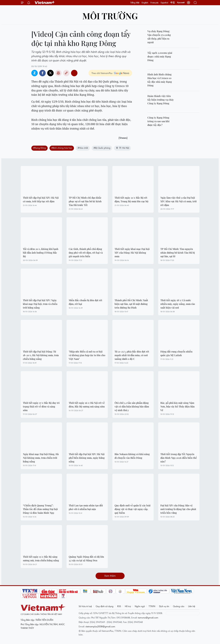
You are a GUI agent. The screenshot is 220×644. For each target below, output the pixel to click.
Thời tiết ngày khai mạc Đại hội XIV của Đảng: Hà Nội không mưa (132, 253)
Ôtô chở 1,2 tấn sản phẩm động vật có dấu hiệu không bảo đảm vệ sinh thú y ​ (132, 406)
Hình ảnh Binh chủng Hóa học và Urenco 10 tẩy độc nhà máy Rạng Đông (160, 80)
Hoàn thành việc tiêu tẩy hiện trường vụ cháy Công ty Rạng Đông (161, 100)
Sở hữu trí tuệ (85, 606)
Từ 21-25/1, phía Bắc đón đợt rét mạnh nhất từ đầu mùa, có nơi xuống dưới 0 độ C (132, 355)
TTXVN (152, 606)
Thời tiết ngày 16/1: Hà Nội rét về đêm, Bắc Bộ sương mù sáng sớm (87, 405)
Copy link (66, 73)
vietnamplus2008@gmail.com (100, 626)
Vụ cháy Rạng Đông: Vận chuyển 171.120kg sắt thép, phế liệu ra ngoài (159, 37)
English (145, 3)
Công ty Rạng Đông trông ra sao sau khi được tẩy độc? (158, 121)
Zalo (35, 73)
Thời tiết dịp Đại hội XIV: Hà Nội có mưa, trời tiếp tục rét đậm (41, 199)
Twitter (50, 73)
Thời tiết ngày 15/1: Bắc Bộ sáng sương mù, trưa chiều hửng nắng (41, 558)
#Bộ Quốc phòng (102, 148)
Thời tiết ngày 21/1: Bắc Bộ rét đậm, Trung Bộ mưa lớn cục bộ (131, 199)
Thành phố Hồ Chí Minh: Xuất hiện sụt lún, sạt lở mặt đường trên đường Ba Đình (131, 304)
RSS (119, 606)
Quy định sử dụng (105, 606)
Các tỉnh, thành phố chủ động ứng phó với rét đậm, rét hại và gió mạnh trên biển (86, 253)
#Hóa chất (83, 148)
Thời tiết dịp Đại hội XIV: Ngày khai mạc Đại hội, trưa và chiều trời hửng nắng (40, 304)
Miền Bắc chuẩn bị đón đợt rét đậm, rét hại (85, 302)
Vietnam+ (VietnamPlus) (45, 3)
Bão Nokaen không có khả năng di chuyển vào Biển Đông (132, 456)
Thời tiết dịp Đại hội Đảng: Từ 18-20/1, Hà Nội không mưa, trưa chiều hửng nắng (41, 355)
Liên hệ (192, 606)
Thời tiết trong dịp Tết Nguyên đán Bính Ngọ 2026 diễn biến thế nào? (179, 458)
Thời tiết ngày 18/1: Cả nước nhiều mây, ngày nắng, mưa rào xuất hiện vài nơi (178, 304)
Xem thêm (110, 576)
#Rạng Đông (39, 148)
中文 (173, 3)
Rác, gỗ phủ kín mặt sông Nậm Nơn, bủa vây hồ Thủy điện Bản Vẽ (178, 406)
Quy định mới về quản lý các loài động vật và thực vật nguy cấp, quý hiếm (133, 509)
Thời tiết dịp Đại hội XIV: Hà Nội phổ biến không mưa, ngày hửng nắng (87, 458)
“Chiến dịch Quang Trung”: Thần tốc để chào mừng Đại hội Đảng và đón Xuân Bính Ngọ (40, 509)
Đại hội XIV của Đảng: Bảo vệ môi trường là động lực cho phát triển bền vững (178, 509)
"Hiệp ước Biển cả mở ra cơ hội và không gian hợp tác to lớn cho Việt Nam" (87, 355)
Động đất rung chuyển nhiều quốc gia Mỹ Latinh (176, 353)
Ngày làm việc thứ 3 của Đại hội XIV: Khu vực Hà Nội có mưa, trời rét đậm (179, 201)
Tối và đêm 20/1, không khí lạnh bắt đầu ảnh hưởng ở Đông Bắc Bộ (41, 253)
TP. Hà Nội (122, 148)
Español (164, 3)
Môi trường (110, 16)
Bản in (58, 73)
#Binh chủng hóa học (62, 148)
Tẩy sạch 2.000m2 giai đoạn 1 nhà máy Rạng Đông (160, 56)
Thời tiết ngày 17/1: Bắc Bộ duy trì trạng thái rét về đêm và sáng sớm (41, 406)
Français (154, 3)
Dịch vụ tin (164, 606)
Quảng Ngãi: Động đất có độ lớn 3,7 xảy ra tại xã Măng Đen (86, 558)
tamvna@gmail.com (148, 618)
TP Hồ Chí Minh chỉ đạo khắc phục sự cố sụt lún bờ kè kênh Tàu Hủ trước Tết (85, 201)
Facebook (42, 73)
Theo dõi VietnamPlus (102, 73)
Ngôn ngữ (140, 606)
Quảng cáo (179, 606)
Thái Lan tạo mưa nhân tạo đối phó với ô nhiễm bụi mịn (86, 507)
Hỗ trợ (128, 606)
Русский (181, 3)
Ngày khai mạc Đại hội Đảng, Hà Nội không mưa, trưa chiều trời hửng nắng (41, 458)
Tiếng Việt (135, 3)
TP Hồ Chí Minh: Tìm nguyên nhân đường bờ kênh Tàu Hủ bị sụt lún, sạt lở (178, 253)
